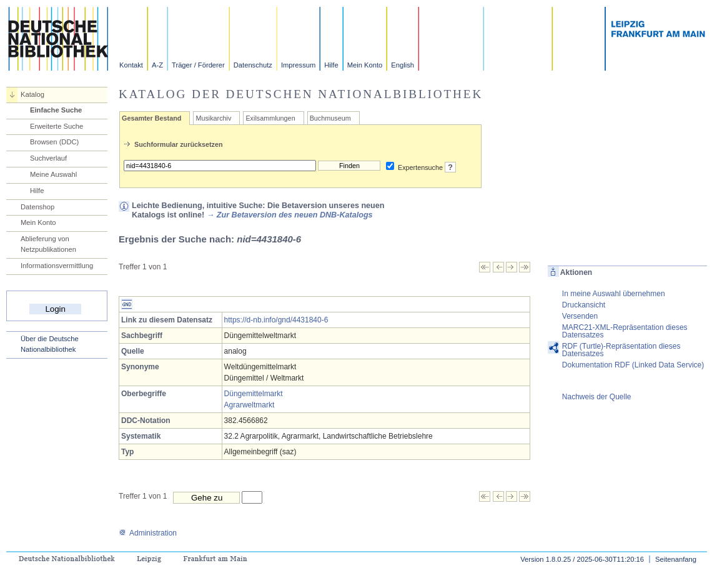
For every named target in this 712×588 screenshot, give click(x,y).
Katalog (32, 94)
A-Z (157, 65)
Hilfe (331, 65)
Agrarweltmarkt (250, 405)
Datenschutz (253, 65)
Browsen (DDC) (54, 142)
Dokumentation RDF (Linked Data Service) (633, 365)
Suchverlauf (48, 158)
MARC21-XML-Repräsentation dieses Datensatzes (625, 331)
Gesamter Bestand (151, 118)
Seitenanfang (676, 559)
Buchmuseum (330, 118)
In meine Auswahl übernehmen (614, 294)
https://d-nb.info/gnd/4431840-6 (276, 320)
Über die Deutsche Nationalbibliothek (50, 344)
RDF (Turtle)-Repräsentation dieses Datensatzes (621, 350)
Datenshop (37, 207)
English (403, 65)
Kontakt (131, 65)
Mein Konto (365, 65)
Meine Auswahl (53, 174)
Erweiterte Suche (57, 126)
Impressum (298, 65)
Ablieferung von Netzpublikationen (48, 244)
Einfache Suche (56, 110)
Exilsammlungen (270, 118)
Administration (148, 533)
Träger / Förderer (198, 65)
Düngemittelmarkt (254, 394)
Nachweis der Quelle (597, 397)
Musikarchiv (213, 118)
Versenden (580, 316)
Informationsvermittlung (57, 266)
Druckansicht (584, 305)
